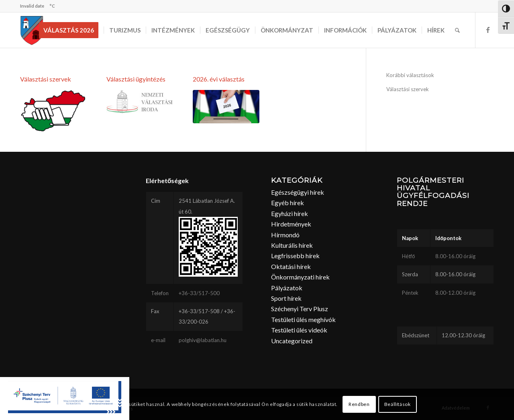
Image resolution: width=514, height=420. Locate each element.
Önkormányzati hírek (300, 277)
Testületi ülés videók (299, 330)
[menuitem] (71, 30)
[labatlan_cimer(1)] (32, 30)
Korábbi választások (410, 75)
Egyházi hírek (290, 213)
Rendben (359, 404)
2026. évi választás (219, 79)
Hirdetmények (291, 224)
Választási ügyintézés (136, 79)
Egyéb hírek (288, 203)
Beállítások (398, 404)
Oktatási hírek (291, 266)
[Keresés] (457, 30)
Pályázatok (287, 288)
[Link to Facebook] (488, 30)
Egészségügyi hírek (298, 192)
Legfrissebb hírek (295, 256)
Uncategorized (292, 341)
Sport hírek (286, 298)
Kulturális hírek (292, 245)
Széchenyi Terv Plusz (300, 309)
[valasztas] (53, 111)
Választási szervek (46, 79)
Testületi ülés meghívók (303, 319)
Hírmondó (285, 235)
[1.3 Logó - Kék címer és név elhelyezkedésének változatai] (140, 102)
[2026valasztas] (226, 107)
